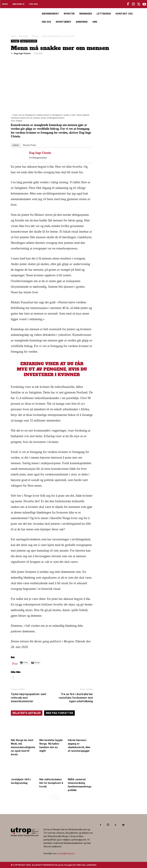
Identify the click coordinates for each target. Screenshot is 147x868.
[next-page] (57, 797)
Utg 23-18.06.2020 (29, 41)
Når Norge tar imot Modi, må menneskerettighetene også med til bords (23, 747)
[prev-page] (51, 797)
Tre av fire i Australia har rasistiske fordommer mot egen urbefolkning (76, 698)
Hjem (13, 36)
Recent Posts (29, 145)
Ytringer (35, 36)
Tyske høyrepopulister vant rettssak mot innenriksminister (28, 698)
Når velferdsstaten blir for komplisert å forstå (51, 783)
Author (16, 145)
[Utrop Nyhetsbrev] (117, 147)
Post (15, 663)
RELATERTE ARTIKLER (27, 713)
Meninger (24, 36)
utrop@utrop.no (66, 853)
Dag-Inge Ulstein (22, 53)
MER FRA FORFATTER (59, 713)
